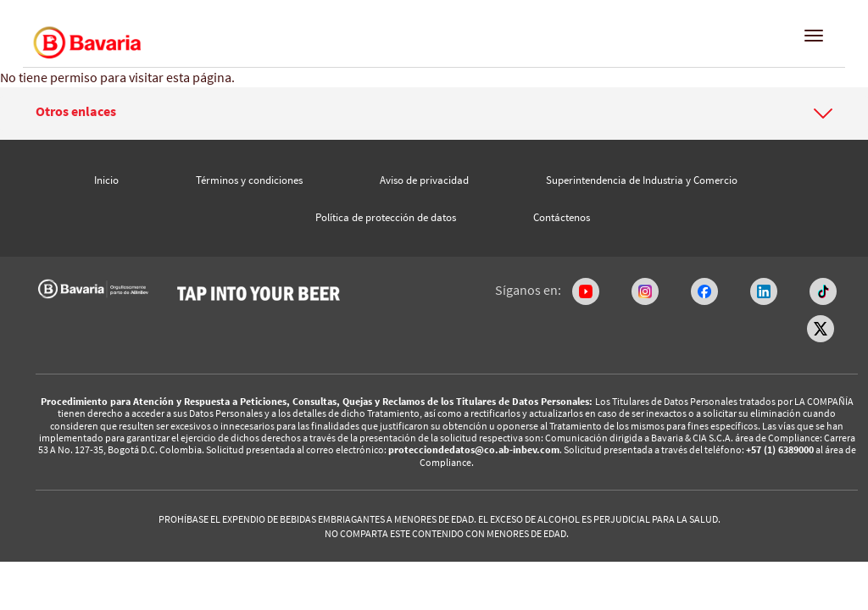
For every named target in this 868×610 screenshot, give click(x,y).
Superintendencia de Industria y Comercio (642, 180)
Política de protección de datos (386, 217)
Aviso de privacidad (424, 180)
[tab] (434, 114)
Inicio (106, 180)
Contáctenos (562, 217)
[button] (434, 112)
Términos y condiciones (249, 180)
